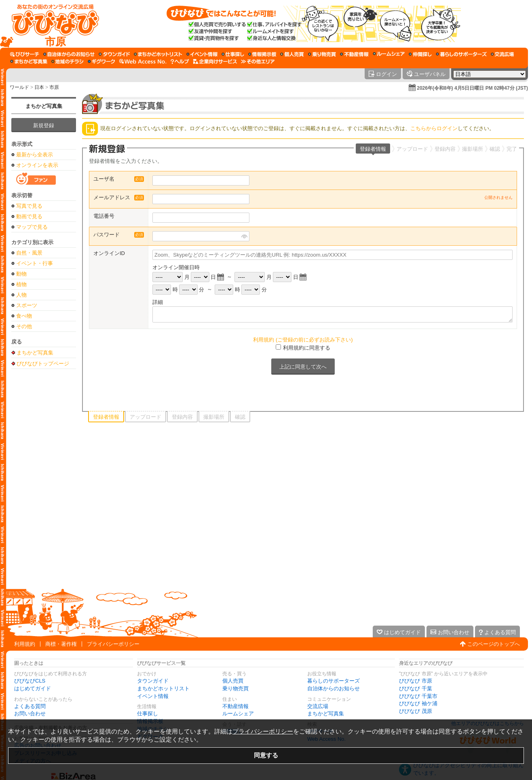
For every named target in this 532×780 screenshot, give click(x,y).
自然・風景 (29, 253)
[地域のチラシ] (68, 61)
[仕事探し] (233, 54)
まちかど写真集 (44, 106)
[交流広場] (502, 54)
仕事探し (148, 714)
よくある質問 (30, 706)
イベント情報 (153, 696)
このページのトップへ (494, 644)
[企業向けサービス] (215, 61)
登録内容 (445, 149)
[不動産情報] (354, 54)
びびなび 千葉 (416, 688)
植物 (21, 284)
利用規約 (25, 644)
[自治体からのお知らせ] (69, 54)
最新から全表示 (35, 155)
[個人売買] (292, 54)
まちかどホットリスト (163, 688)
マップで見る (32, 227)
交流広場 (318, 706)
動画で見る (29, 216)
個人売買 (233, 681)
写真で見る (29, 206)
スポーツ (27, 305)
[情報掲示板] (262, 54)
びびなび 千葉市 (418, 696)
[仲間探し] (420, 54)
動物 (21, 274)
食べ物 (24, 316)
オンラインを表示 (37, 165)
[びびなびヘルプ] (180, 61)
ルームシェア (238, 714)
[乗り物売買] (322, 54)
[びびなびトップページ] (52, 24)
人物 (21, 295)
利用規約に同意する (307, 348)
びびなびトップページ (43, 363)
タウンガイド (153, 681)
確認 (495, 149)
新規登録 (44, 125)
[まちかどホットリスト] (158, 54)
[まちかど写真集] (29, 61)
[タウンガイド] (114, 54)
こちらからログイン (434, 128)
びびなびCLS (30, 681)
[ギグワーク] (101, 61)
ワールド (19, 87)
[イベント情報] (202, 54)
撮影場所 (473, 149)
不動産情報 (235, 706)
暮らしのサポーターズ (334, 681)
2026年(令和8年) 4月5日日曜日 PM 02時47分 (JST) (472, 88)
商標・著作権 (61, 644)
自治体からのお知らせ (334, 688)
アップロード (412, 149)
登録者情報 (373, 149)
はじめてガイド (33, 688)
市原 (54, 87)
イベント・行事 (35, 263)
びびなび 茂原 (416, 711)
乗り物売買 (235, 688)
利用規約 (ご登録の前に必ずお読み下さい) (303, 340)
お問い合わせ (30, 714)
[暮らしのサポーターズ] (461, 54)
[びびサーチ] (25, 54)
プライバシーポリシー (113, 644)
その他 (24, 326)
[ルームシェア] (389, 54)
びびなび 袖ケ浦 (418, 703)
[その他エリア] (258, 61)
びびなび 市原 (416, 681)
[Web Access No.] (143, 61)
